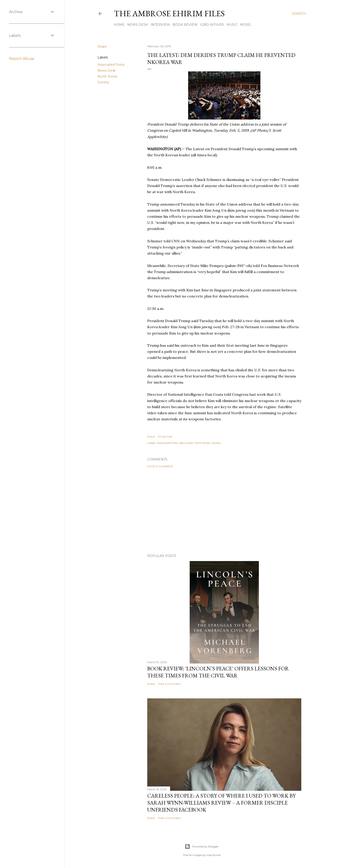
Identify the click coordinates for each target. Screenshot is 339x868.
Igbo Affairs (212, 25)
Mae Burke (214, 855)
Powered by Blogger (202, 847)
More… (246, 25)
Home (119, 25)
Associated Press (111, 65)
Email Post (165, 436)
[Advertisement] (224, 511)
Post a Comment (160, 466)
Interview (160, 25)
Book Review (185, 25)
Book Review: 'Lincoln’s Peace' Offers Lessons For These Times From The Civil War (218, 672)
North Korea (107, 76)
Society (103, 82)
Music (232, 25)
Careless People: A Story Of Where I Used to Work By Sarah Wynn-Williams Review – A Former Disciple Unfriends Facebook (221, 803)
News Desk (138, 25)
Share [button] (102, 47)
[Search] (299, 14)
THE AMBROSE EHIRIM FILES (169, 13)
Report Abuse (22, 59)
